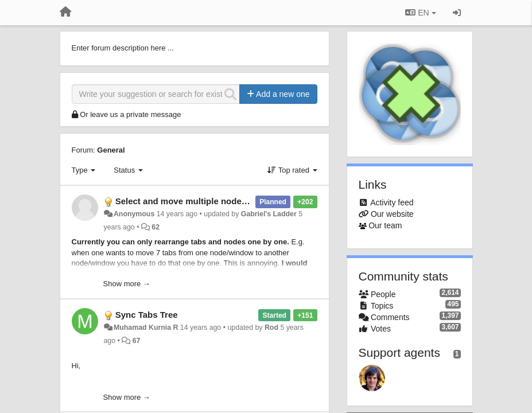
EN (420, 13)
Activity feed (392, 202)
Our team (385, 225)
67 (137, 341)
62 (156, 227)
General (111, 150)
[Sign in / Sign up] (457, 13)
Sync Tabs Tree (147, 315)
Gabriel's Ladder (269, 214)
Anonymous (134, 214)
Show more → (127, 284)
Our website (392, 214)
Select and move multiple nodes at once (197, 201)
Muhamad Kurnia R (146, 328)
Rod (271, 328)
